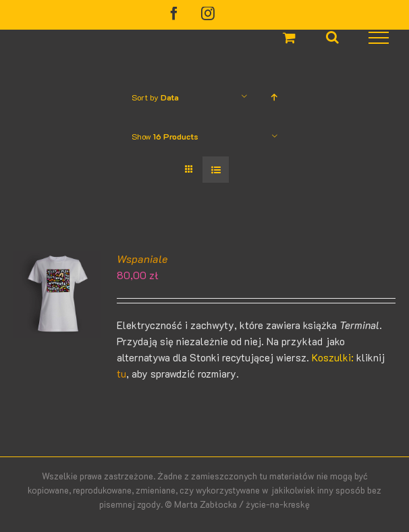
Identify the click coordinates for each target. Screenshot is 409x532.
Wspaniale (142, 259)
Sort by (155, 97)
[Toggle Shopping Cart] (289, 37)
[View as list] (216, 170)
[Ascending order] (274, 97)
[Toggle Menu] (379, 38)
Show (165, 136)
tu (121, 374)
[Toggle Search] (332, 37)
